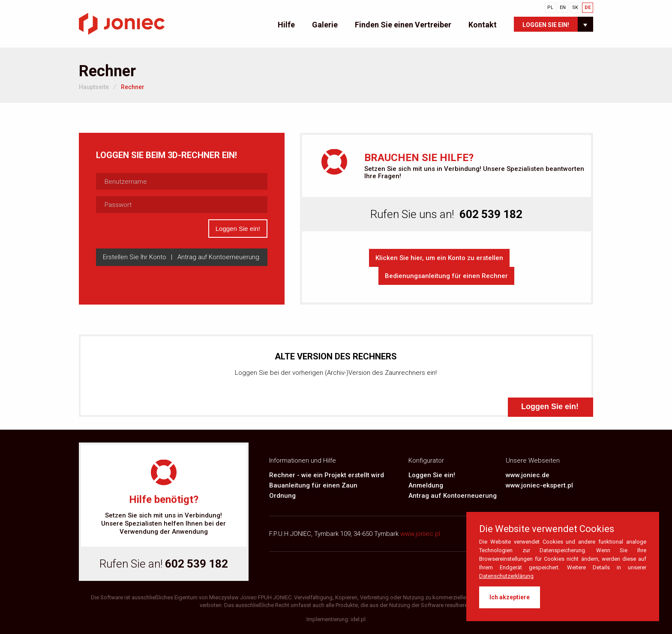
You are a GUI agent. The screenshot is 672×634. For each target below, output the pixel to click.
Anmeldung (426, 485)
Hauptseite (94, 87)
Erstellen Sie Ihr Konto (135, 257)
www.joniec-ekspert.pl (539, 485)
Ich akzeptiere (510, 597)
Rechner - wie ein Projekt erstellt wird (327, 475)
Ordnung (282, 496)
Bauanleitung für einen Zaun (313, 485)
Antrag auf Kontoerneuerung (453, 496)
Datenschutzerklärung (506, 576)
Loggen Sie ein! (546, 25)
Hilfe (286, 25)
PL (550, 7)
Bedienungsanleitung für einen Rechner (446, 276)
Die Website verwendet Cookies (547, 529)
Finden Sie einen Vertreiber (403, 25)
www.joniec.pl (420, 534)
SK (575, 7)
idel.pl (358, 619)
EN (563, 7)
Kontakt (483, 25)
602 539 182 (196, 564)
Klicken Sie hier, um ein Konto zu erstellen (439, 258)
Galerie (325, 25)
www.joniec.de (528, 475)
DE (588, 7)
